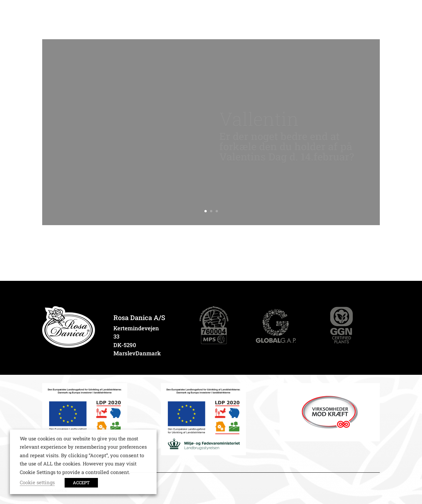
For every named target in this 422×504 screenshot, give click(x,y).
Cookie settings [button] (37, 482)
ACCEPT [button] (81, 483)
